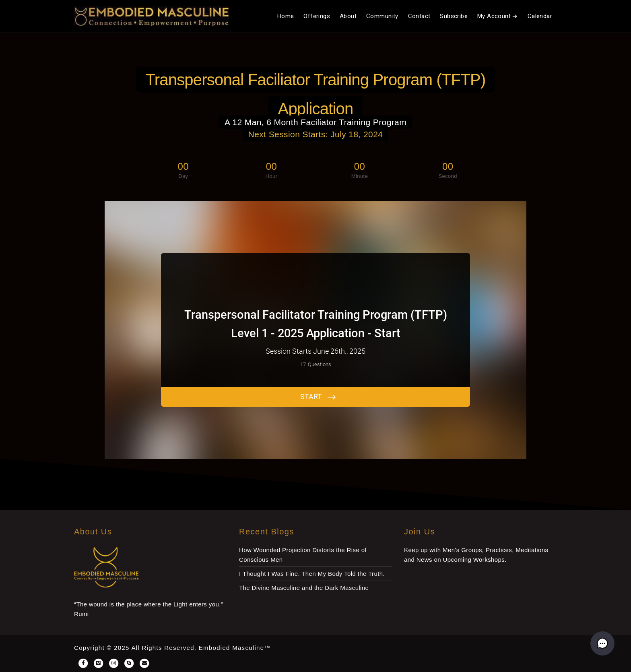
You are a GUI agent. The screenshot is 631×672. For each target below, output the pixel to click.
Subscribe (454, 16)
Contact (419, 16)
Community (382, 16)
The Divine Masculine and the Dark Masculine (304, 588)
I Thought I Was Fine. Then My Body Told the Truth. (312, 574)
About (348, 16)
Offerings (317, 16)
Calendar (540, 16)
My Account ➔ (498, 16)
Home (286, 16)
